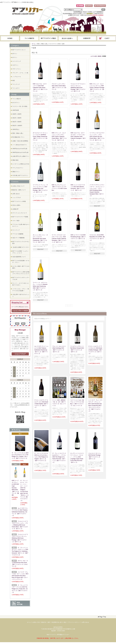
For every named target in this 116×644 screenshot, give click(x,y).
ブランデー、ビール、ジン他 (20, 73)
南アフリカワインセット (19, 50)
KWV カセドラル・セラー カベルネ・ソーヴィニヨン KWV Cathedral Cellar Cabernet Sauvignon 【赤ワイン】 (78, 136)
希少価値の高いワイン (18, 137)
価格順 (100, 56)
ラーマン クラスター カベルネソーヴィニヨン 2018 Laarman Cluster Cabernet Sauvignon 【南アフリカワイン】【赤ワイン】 (59, 239)
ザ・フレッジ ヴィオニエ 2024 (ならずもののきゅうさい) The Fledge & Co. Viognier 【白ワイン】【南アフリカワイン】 (41, 457)
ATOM (20, 604)
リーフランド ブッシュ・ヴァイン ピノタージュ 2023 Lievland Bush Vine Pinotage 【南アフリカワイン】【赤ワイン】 (40, 188)
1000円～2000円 (17, 114)
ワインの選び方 (29, 38)
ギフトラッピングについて (20, 213)
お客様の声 (15, 209)
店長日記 (20, 354)
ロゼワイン (15, 65)
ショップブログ (17, 198)
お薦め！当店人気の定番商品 (20, 141)
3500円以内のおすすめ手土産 (20, 152)
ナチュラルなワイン (18, 168)
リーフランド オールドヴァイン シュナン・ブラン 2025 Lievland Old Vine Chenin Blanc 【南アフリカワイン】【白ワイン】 (97, 136)
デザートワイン (17, 69)
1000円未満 (16, 110)
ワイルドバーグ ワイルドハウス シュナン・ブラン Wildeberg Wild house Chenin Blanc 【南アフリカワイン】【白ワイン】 (20, 525)
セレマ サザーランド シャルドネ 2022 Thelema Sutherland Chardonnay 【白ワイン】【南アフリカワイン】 (41, 350)
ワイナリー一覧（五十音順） (20, 106)
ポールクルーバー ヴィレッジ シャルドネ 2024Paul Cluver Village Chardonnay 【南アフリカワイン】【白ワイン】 (40, 136)
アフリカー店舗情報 (18, 234)
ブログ (68, 38)
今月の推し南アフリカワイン (20, 175)
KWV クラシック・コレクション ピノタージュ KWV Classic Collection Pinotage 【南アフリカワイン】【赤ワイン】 (97, 88)
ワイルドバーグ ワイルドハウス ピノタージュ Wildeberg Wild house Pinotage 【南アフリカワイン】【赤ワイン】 (78, 88)
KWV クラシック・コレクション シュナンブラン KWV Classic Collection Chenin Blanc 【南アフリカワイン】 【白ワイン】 (59, 136)
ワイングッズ (16, 84)
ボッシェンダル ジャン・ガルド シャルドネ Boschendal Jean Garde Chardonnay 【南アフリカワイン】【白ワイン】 (40, 239)
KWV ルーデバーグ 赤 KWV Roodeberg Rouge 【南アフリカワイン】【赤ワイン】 (78, 237)
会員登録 (80, 6)
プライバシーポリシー (74, 622)
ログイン (89, 6)
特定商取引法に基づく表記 (59, 622)
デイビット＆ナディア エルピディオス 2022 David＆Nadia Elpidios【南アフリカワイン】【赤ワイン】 (41, 404)
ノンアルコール (17, 77)
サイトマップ (16, 230)
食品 (14, 80)
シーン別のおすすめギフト (20, 145)
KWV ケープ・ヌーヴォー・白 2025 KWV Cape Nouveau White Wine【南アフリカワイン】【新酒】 (16, 488)
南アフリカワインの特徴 (19, 201)
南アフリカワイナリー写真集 (20, 217)
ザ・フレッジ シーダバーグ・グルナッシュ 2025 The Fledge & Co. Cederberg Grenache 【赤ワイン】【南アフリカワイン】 (20, 551)
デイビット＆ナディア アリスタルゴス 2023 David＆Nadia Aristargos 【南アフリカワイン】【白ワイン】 (95, 350)
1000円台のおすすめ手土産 (20, 149)
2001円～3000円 (17, 118)
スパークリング (17, 61)
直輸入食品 (15, 160)
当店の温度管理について (19, 257)
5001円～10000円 (17, 126)
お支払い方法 (36, 622)
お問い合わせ (87, 38)
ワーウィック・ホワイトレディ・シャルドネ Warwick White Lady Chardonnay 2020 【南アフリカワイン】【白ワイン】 (40, 286)
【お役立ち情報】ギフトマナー (21, 247)
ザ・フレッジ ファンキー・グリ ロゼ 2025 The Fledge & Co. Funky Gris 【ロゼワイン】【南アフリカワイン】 (20, 589)
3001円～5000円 (17, 122)
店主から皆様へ (17, 205)
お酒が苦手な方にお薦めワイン (21, 156)
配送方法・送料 (46, 622)
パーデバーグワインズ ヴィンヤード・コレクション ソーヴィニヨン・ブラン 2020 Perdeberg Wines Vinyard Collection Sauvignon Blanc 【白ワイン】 (97, 190)
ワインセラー (16, 88)
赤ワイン (15, 54)
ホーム (10, 38)
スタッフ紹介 (16, 221)
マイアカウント (100, 6)
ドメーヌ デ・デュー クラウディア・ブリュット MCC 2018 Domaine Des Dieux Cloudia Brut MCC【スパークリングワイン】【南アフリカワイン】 (95, 406)
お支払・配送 (49, 38)
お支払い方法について (18, 186)
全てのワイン (16, 103)
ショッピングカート (107, 38)
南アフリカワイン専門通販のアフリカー (58, 635)
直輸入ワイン (16, 172)
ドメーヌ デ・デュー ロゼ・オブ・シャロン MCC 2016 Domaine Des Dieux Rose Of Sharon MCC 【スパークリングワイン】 (20, 576)
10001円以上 (16, 129)
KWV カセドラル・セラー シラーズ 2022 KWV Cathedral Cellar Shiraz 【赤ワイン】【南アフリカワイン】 (40, 88)
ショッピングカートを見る (20, 311)
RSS (18, 603)
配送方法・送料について (19, 190)
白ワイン (15, 57)
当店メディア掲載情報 (18, 238)
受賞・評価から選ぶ (18, 133)
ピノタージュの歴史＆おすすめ (21, 164)
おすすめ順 (94, 56)
